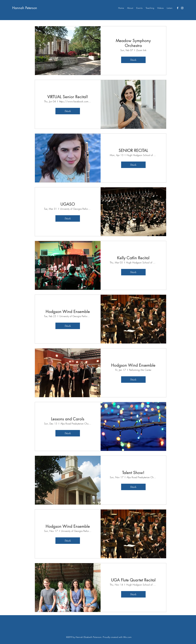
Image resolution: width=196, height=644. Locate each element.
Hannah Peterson (25, 8)
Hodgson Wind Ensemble (68, 312)
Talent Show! (133, 473)
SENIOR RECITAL (133, 150)
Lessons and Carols (68, 419)
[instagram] (182, 8)
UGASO (68, 204)
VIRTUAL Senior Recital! (68, 97)
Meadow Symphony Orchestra (133, 43)
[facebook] (178, 8)
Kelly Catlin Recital (133, 258)
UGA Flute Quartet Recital (133, 580)
